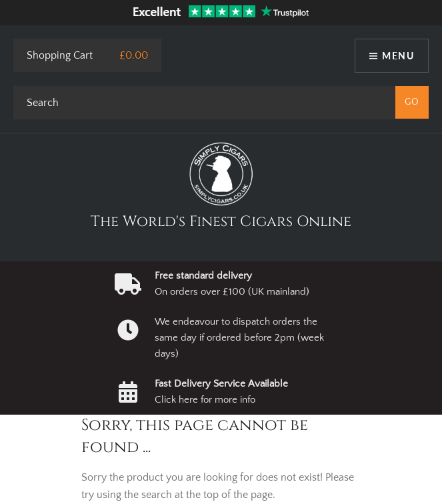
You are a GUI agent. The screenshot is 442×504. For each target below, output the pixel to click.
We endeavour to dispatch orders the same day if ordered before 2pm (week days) (239, 338)
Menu (398, 56)
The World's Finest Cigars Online (221, 222)
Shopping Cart (60, 55)
